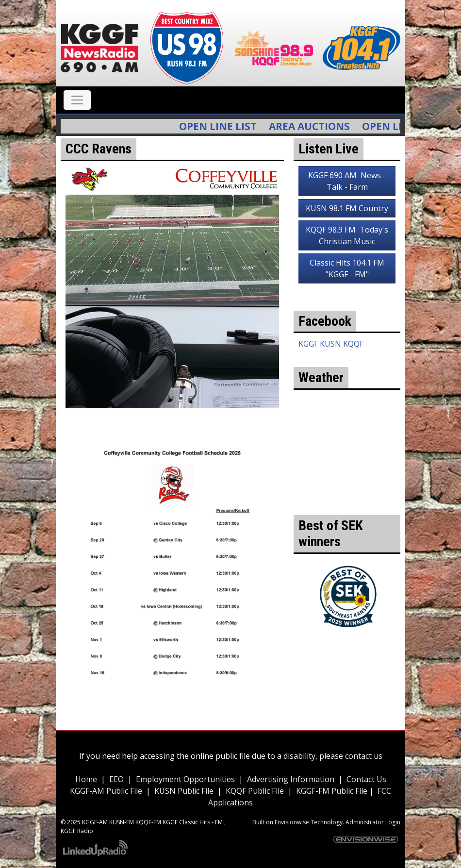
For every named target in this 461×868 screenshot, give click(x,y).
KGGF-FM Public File (333, 791)
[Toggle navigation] (77, 100)
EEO (116, 779)
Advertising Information (291, 779)
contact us (364, 756)
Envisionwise (292, 822)
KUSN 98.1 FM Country (347, 208)
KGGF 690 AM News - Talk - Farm (347, 181)
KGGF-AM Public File (106, 791)
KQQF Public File (255, 791)
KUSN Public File (184, 791)
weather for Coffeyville (347, 501)
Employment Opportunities (185, 779)
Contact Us (366, 779)
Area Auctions (316, 126)
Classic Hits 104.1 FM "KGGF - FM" (347, 268)
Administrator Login (373, 822)
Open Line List (224, 126)
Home (86, 779)
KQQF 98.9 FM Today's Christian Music (347, 235)
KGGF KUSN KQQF (331, 344)
